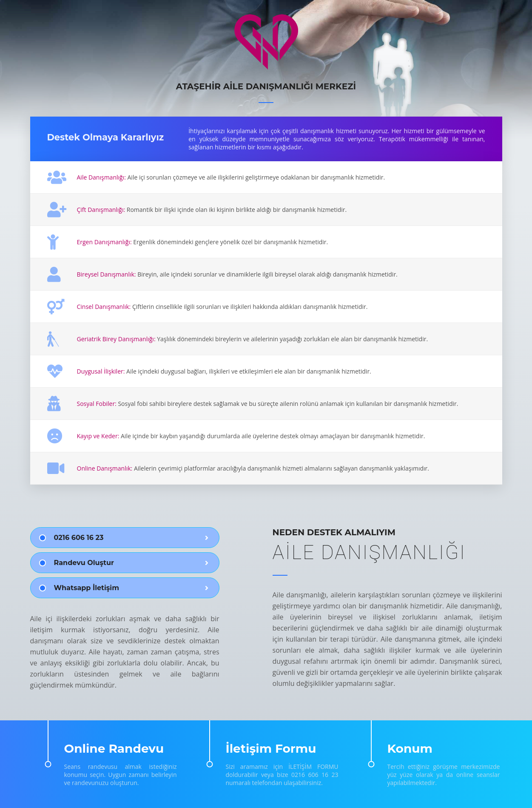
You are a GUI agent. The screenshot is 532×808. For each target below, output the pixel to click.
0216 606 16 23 (79, 538)
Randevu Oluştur (84, 563)
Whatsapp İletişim (87, 588)
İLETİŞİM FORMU (313, 767)
